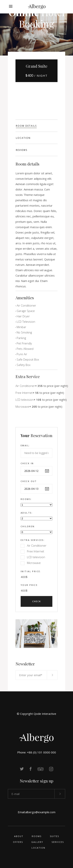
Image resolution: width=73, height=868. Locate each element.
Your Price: (30, 585)
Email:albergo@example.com (37, 812)
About (19, 836)
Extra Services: (33, 540)
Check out (29, 481)
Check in (27, 463)
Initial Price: (31, 571)
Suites (54, 836)
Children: (28, 526)
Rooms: (26, 499)
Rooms (37, 836)
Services (58, 842)
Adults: (27, 513)
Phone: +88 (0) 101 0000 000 (37, 752)
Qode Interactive (45, 714)
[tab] (36, 126)
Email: (25, 445)
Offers (18, 842)
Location (38, 848)
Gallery (37, 842)
